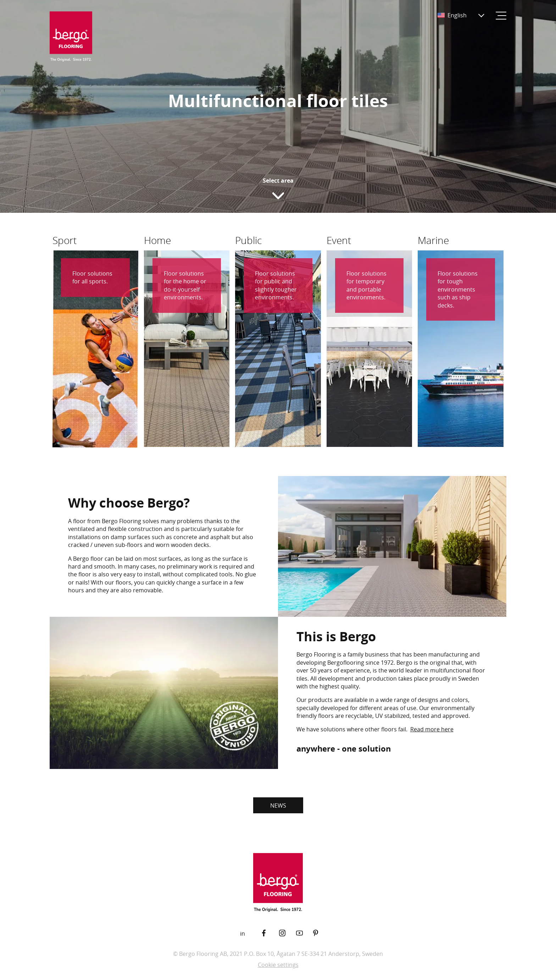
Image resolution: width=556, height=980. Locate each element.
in (243, 934)
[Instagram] (288, 933)
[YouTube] (305, 933)
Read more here (432, 729)
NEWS (278, 805)
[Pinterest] (322, 933)
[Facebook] (271, 933)
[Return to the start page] (71, 37)
